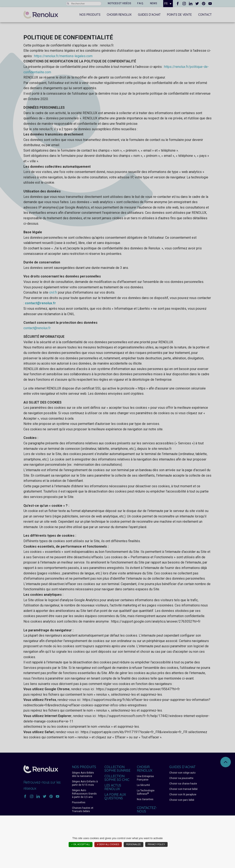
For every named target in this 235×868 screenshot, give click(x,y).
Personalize (134, 844)
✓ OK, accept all (81, 844)
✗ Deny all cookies (108, 844)
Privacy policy (156, 844)
